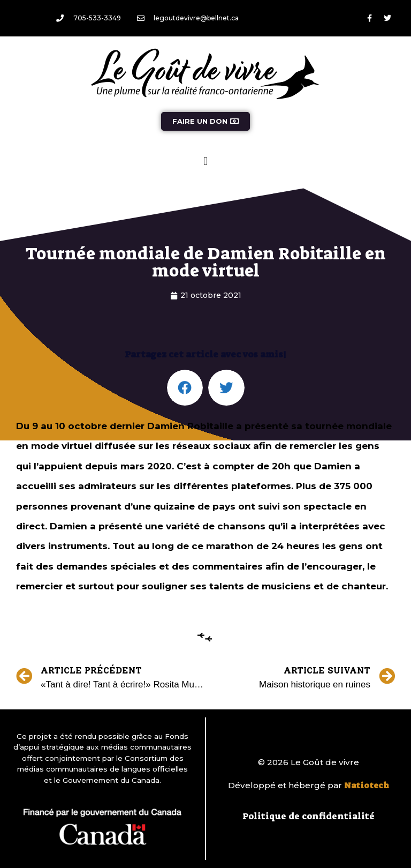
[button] (205, 161)
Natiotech (367, 785)
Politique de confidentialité (309, 816)
